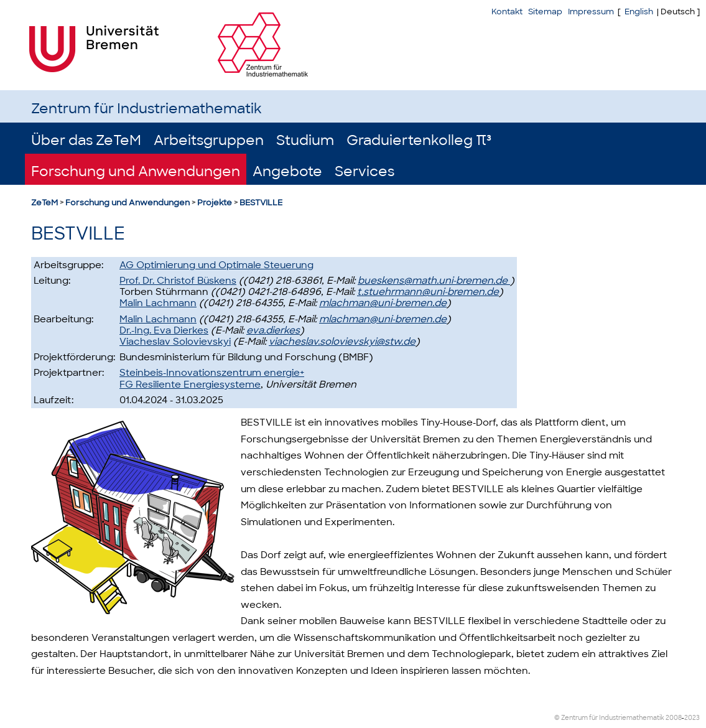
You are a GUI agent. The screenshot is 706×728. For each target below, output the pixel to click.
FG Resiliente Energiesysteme (190, 385)
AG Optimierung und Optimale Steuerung (216, 265)
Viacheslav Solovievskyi (175, 342)
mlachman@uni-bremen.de (383, 303)
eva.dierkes (273, 330)
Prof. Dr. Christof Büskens (178, 281)
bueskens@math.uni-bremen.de (434, 281)
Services (365, 171)
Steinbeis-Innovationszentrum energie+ (212, 373)
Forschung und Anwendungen (136, 171)
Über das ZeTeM (86, 140)
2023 (692, 718)
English (639, 12)
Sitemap (545, 12)
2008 (674, 718)
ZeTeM (44, 203)
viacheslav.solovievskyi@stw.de (342, 342)
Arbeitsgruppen (209, 140)
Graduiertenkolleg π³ (419, 140)
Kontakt (507, 12)
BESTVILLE (261, 203)
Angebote (287, 171)
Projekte (215, 203)
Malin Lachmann (158, 303)
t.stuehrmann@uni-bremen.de (428, 292)
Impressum (591, 12)
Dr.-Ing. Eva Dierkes (164, 330)
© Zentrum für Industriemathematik (609, 718)
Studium (305, 140)
